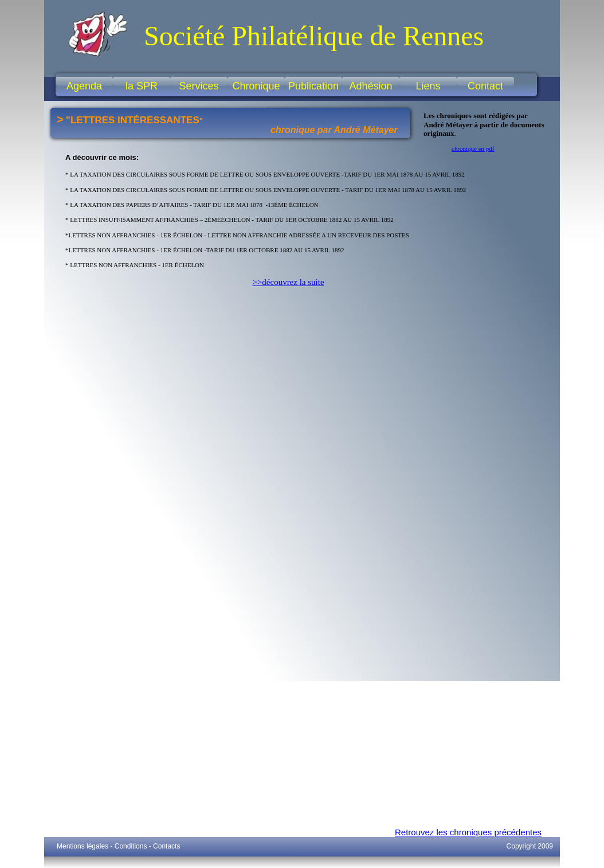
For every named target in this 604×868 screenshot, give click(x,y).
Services (199, 86)
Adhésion (370, 86)
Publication (313, 86)
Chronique (256, 86)
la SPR (142, 86)
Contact (485, 86)
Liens (428, 86)
